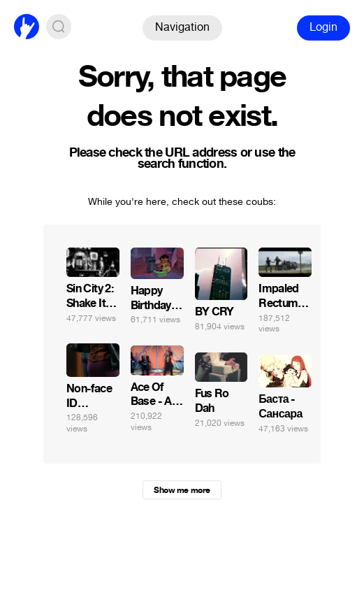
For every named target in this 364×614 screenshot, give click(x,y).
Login (323, 27)
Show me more (182, 490)
